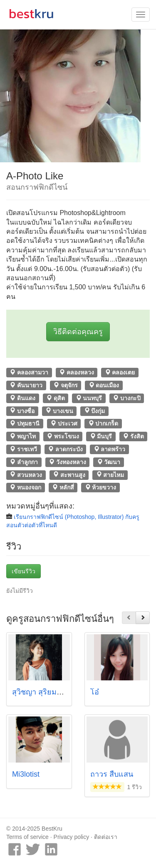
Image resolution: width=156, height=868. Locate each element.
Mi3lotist (26, 774)
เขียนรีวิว (24, 571)
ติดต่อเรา (106, 837)
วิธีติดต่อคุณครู (78, 332)
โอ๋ (95, 692)
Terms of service (27, 837)
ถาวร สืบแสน (112, 774)
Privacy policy (72, 837)
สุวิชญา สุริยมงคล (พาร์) (51, 692)
